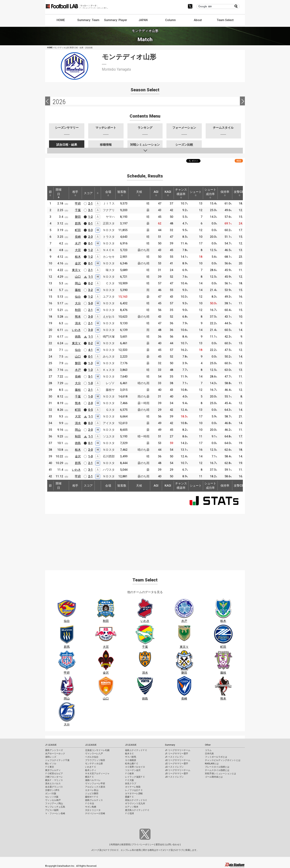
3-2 (90, 290)
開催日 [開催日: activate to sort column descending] (59, 193)
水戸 (78, 243)
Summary (170, 745)
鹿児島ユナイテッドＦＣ (137, 810)
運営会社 (160, 845)
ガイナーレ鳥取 (133, 787)
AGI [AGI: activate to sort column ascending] (156, 193)
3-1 (90, 210)
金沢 (78, 263)
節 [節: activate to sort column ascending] (50, 193)
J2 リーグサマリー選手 (177, 764)
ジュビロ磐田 (92, 793)
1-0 (90, 383)
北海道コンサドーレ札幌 (97, 750)
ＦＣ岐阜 (129, 774)
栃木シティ (91, 770)
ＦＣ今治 (90, 803)
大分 (78, 303)
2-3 (90, 237)
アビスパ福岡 (52, 810)
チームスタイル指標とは (217, 770)
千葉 (78, 210)
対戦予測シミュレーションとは (220, 774)
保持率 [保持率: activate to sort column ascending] (225, 193)
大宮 (78, 250)
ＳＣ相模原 (131, 760)
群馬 (78, 223)
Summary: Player (116, 20)
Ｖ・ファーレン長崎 (55, 813)
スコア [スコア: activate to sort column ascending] (88, 193)
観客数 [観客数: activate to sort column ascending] (122, 193)
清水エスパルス (53, 784)
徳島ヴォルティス (94, 800)
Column (170, 20)
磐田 (78, 217)
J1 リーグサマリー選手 (177, 754)
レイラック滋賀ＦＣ (135, 777)
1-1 (91, 277)
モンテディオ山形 (94, 764)
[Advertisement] (145, 540)
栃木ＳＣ (129, 754)
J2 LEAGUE (91, 745)
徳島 (78, 337)
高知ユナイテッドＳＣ (136, 800)
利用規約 (115, 845)
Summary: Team (88, 20)
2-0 (90, 403)
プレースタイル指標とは (217, 767)
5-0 (90, 303)
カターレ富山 (92, 790)
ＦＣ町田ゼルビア (54, 774)
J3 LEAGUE (131, 745)
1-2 (90, 217)
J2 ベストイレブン (174, 767)
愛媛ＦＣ (129, 797)
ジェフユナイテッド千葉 (57, 760)
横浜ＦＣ (90, 777)
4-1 (90, 350)
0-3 (90, 230)
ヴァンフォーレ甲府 (95, 784)
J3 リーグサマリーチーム (178, 770)
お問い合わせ (173, 845)
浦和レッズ (51, 757)
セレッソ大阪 (52, 797)
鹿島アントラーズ (54, 750)
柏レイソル (51, 764)
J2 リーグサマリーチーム (178, 760)
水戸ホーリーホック (55, 754)
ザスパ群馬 (131, 757)
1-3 (90, 363)
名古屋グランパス (54, 787)
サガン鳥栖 (91, 807)
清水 (78, 323)
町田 (78, 230)
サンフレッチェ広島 (55, 807)
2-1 (90, 203)
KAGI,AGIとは (212, 764)
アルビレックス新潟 (95, 787)
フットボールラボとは (216, 757)
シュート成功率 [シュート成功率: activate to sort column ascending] (210, 193)
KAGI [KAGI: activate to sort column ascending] (168, 193)
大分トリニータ (93, 810)
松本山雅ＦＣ (132, 764)
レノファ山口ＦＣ (134, 790)
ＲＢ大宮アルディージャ (97, 774)
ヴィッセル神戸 (53, 800)
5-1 (90, 377)
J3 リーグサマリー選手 (177, 774)
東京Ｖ (76, 270)
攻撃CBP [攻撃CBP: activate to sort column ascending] (240, 193)
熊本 (78, 317)
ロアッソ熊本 (132, 807)
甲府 (78, 203)
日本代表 (209, 754)
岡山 (78, 283)
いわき (76, 330)
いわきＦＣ (91, 767)
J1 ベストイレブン (174, 757)
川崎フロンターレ (54, 777)
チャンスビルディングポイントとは (223, 760)
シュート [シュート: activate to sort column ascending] (196, 193)
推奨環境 (126, 845)
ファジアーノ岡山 (54, 803)
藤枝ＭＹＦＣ (92, 797)
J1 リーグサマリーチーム (178, 750)
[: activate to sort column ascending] (98, 193)
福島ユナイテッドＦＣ (136, 750)
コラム (208, 750)
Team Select (225, 20)
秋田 (78, 310)
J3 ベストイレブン (174, 777)
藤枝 (78, 290)
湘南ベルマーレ (93, 780)
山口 (78, 277)
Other (208, 745)
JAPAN (143, 20)
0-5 (90, 410)
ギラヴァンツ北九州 (135, 803)
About (198, 20)
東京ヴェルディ (53, 770)
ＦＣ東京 (50, 767)
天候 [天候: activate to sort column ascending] (139, 193)
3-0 (90, 317)
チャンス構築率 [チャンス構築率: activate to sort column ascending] (181, 193)
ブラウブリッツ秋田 (95, 760)
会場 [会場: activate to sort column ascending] (108, 193)
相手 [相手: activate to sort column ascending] (75, 193)
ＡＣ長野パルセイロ (135, 767)
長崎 (78, 237)
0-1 (90, 223)
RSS (239, 161)
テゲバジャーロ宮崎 (95, 813)
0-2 (90, 283)
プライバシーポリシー (143, 845)
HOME (61, 20)
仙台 (78, 297)
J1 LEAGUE (51, 745)
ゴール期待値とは (214, 777)
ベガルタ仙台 (92, 757)
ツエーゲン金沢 (133, 770)
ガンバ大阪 (51, 793)
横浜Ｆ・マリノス (54, 780)
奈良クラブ (131, 784)
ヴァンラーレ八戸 (94, 754)
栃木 (78, 257)
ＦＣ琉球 (129, 813)
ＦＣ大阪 (129, 780)
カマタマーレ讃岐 (134, 793)
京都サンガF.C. (52, 790)
